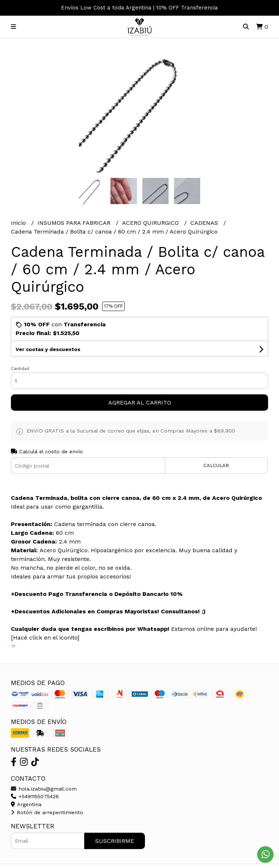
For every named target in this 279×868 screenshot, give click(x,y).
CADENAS (205, 223)
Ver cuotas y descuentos (48, 349)
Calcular (216, 465)
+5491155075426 (35, 796)
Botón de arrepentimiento (47, 812)
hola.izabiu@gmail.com (44, 789)
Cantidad (20, 369)
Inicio (19, 223)
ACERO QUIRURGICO (151, 223)
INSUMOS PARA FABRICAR (75, 223)
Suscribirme (115, 841)
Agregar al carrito (140, 403)
